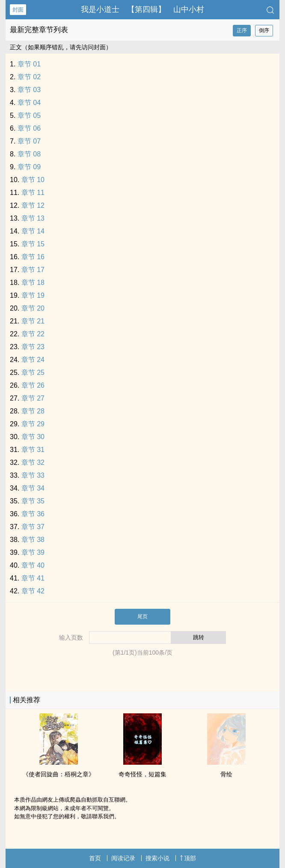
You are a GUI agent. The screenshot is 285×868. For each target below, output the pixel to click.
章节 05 (29, 115)
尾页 (142, 617)
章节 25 (33, 373)
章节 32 (33, 462)
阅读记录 (123, 858)
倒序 (264, 30)
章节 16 (33, 257)
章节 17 (33, 270)
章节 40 (33, 565)
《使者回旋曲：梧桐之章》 (59, 774)
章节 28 (33, 411)
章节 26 (33, 385)
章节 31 (33, 450)
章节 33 (33, 475)
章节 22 (33, 334)
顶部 (188, 858)
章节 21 (33, 321)
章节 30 (33, 437)
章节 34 (33, 488)
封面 (18, 10)
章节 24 (33, 360)
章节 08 (29, 154)
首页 (95, 858)
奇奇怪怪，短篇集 (142, 774)
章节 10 (33, 180)
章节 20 (33, 308)
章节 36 (33, 514)
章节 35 (33, 501)
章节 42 (33, 591)
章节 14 (33, 231)
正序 (242, 30)
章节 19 (33, 295)
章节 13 (33, 218)
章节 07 (29, 141)
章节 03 (29, 90)
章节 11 (33, 193)
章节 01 (29, 64)
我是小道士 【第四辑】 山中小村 (142, 9)
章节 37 (33, 527)
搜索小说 (157, 858)
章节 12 (33, 205)
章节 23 (33, 347)
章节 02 (29, 77)
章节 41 (33, 578)
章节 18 (33, 283)
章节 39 (33, 552)
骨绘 (226, 774)
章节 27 (33, 398)
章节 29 (33, 424)
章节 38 (33, 540)
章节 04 (29, 103)
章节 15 (33, 244)
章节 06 (29, 128)
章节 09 (29, 167)
